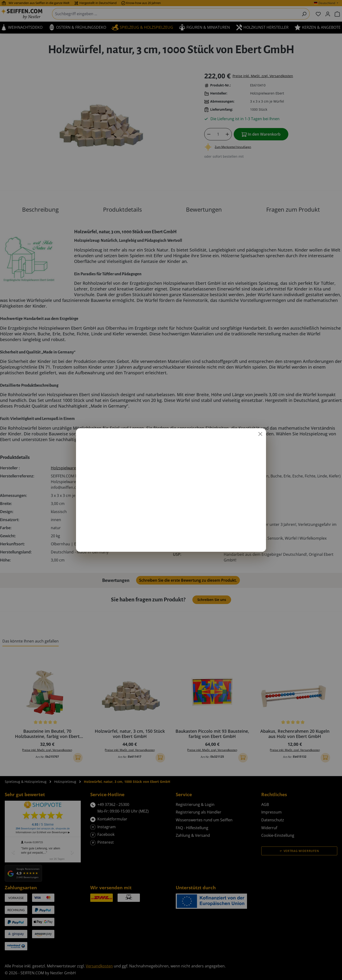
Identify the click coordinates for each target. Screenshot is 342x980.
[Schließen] (260, 434)
